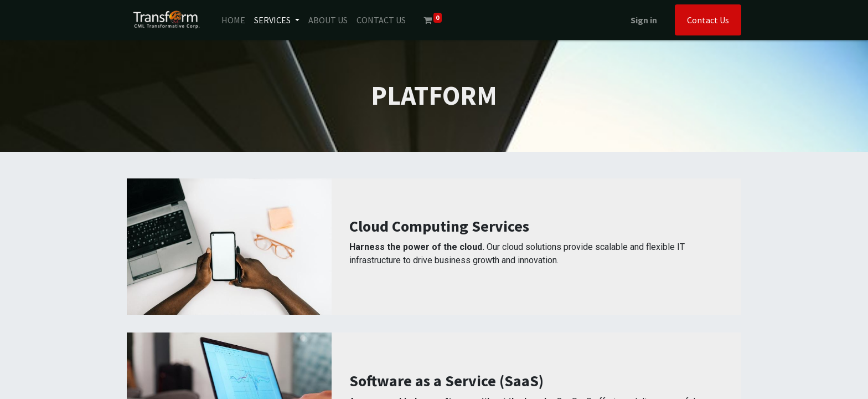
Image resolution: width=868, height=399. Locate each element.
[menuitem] (233, 20)
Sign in (644, 20)
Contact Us (708, 20)
